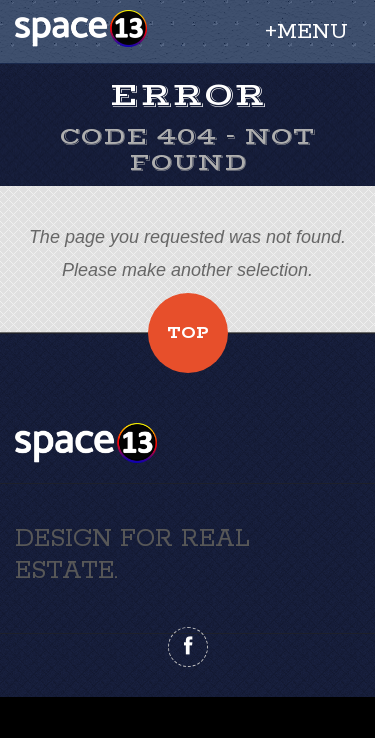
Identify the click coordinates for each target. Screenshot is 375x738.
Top (188, 333)
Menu (312, 32)
